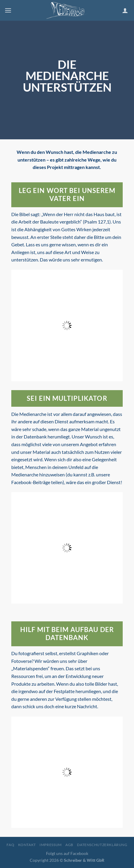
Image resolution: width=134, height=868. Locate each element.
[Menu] (8, 10)
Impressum (51, 845)
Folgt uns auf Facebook (67, 853)
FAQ (10, 845)
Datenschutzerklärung (102, 845)
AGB (69, 845)
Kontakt (27, 845)
